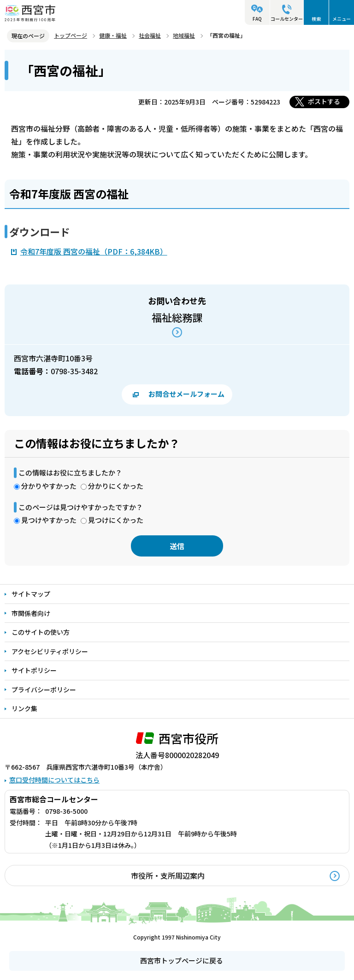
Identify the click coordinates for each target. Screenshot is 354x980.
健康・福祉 (113, 35)
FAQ (257, 19)
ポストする (324, 101)
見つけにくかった (116, 520)
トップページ (71, 35)
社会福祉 (150, 35)
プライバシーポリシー (44, 690)
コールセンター (287, 19)
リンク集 (24, 708)
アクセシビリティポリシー (50, 651)
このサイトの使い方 (41, 632)
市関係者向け (31, 613)
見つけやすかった (49, 520)
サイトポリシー (34, 670)
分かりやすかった (49, 486)
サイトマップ (31, 594)
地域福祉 (184, 35)
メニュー (342, 19)
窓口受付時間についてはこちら (54, 780)
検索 (316, 19)
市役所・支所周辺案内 (168, 876)
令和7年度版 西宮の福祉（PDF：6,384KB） (94, 251)
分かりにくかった (116, 486)
